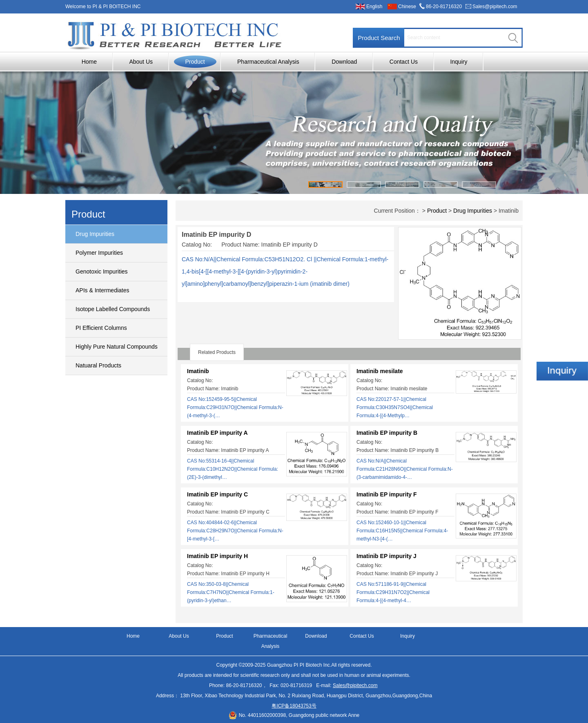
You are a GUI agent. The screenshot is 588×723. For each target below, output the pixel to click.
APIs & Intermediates (102, 290)
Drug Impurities (95, 234)
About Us (141, 62)
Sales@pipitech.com (495, 7)
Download (344, 62)
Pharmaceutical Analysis (268, 62)
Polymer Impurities (99, 253)
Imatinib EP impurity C (217, 494)
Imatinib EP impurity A (217, 433)
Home (89, 62)
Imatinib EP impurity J (386, 556)
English (374, 7)
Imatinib (198, 371)
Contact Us (404, 62)
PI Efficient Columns (101, 328)
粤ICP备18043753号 (294, 706)
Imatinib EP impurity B (387, 433)
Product (195, 62)
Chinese (407, 7)
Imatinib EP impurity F (387, 494)
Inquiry (459, 62)
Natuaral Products (98, 365)
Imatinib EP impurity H (217, 556)
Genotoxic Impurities (102, 271)
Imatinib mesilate (380, 371)
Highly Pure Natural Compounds (117, 347)
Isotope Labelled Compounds (113, 309)
